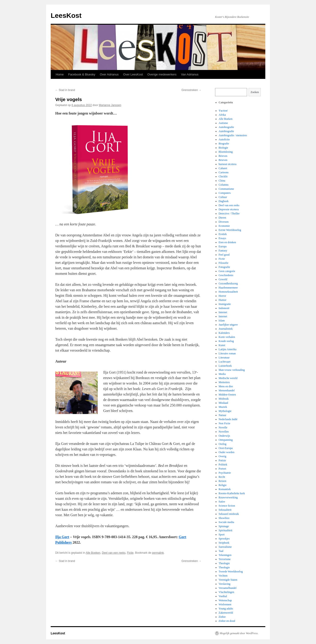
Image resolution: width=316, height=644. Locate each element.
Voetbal (223, 596)
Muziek (223, 407)
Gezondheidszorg (228, 283)
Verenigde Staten (228, 580)
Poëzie (222, 460)
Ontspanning (226, 440)
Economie (224, 226)
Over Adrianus (109, 74)
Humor (223, 300)
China (222, 181)
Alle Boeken (93, 553)
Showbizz (224, 518)
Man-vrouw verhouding (232, 370)
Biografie (224, 144)
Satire (222, 502)
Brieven (223, 156)
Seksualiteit (225, 510)
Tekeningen (225, 555)
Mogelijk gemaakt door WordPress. (239, 633)
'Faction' (223, 111)
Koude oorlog (226, 341)
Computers (225, 193)
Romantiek (225, 489)
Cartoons (224, 172)
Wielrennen (225, 604)
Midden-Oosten (227, 395)
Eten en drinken (227, 242)
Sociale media (226, 522)
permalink (158, 553)
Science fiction (227, 506)
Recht (222, 477)
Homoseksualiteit (228, 292)
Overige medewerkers (162, 74)
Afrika (222, 115)
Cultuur (223, 197)
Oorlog (223, 444)
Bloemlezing (226, 152)
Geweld (223, 279)
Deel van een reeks (114, 553)
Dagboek (224, 201)
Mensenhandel (227, 390)
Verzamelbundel (228, 588)
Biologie (223, 148)
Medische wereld (228, 378)
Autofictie (224, 139)
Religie (223, 485)
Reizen (223, 481)
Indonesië (224, 308)
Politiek (223, 465)
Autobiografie (226, 127)
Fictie (130, 553)
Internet (223, 312)
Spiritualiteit (226, 530)
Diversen (224, 222)
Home (60, 74)
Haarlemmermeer (228, 288)
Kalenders (224, 333)
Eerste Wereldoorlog (230, 230)
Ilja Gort (62, 537)
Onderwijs (224, 436)
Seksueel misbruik (229, 514)
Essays (223, 238)
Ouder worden (227, 452)
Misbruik (224, 399)
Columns (224, 185)
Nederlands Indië (228, 419)
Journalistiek (226, 329)
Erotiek (223, 234)
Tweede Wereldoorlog (231, 572)
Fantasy (223, 251)
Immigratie (225, 304)
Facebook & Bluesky (82, 74)
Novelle (223, 428)
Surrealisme (225, 547)
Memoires (224, 382)
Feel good (224, 255)
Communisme (226, 189)
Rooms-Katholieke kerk (232, 493)
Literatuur (224, 358)
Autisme (223, 123)
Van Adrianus (190, 74)
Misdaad (223, 403)
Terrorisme (225, 559)
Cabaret (223, 168)
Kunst (222, 345)
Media (222, 374)
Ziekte (222, 617)
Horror (223, 296)
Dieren (223, 218)
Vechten (223, 576)
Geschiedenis (226, 275)
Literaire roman (227, 353)
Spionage (224, 526)
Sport (222, 534)
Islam (222, 321)
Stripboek (224, 543)
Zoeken (255, 92)
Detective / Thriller (229, 214)
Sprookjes (224, 539)
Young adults (226, 609)
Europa (223, 246)
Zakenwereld (226, 613)
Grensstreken (191, 90)
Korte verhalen (227, 337)
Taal (221, 551)
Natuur (223, 415)
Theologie (224, 563)
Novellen (224, 432)
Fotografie (224, 267)
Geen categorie (227, 271)
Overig (223, 456)
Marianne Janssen (110, 105)
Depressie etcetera (229, 209)
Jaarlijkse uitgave (228, 325)
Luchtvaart (225, 362)
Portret (223, 469)
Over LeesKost (133, 74)
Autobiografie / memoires (233, 135)
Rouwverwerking (228, 497)
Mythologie (225, 411)
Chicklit (223, 176)
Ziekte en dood (227, 621)
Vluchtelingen (226, 592)
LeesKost (66, 15)
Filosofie (224, 263)
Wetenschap (225, 600)
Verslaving (225, 584)
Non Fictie (225, 423)
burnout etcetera (228, 164)
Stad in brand (65, 90)
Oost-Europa (226, 448)
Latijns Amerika (228, 349)
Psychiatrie (225, 473)
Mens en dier (226, 386)
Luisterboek (225, 366)
